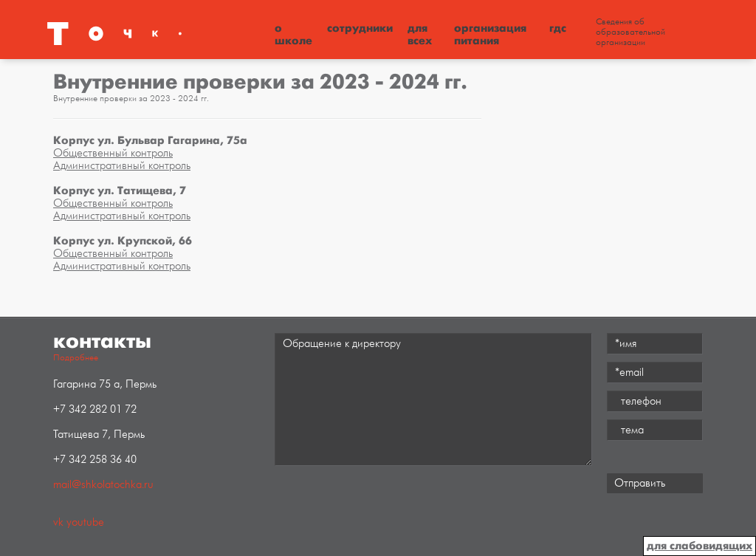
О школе (293, 34)
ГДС (558, 28)
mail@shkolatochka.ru (103, 485)
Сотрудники (360, 28)
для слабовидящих (700, 546)
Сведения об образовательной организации (630, 32)
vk (58, 522)
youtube (85, 522)
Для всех (420, 34)
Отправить (640, 483)
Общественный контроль (113, 153)
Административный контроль (122, 166)
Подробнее (76, 358)
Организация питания (490, 34)
